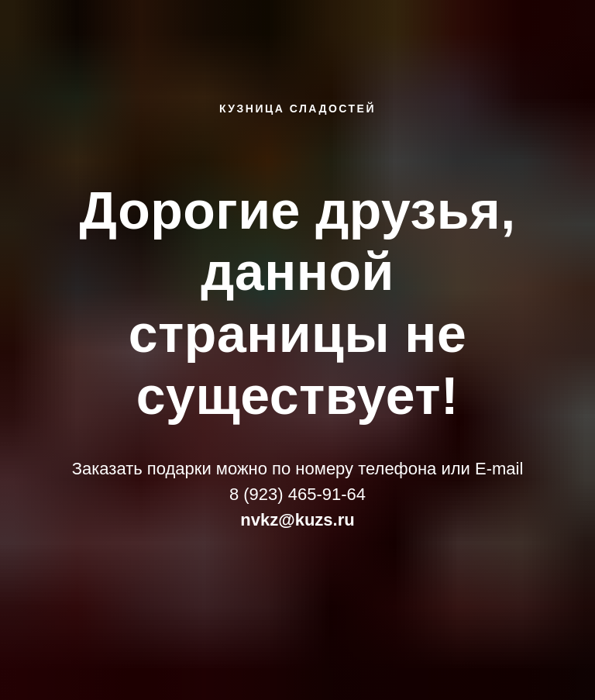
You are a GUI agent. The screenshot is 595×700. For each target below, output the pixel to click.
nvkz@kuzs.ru (297, 520)
